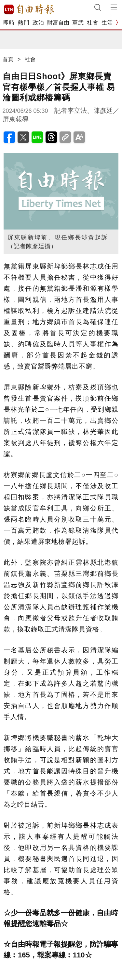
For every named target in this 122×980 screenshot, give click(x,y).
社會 (93, 23)
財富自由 (58, 23)
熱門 (24, 23)
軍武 (78, 23)
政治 (38, 23)
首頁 (8, 59)
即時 (9, 23)
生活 (107, 23)
